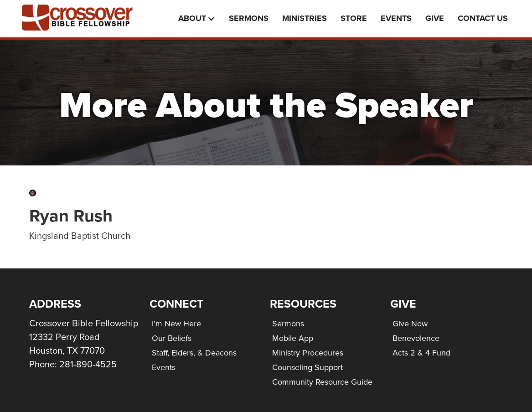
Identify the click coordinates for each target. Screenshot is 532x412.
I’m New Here (176, 324)
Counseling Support (307, 367)
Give (435, 18)
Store (354, 18)
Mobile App (293, 338)
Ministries (305, 18)
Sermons (249, 18)
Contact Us (483, 18)
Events (164, 367)
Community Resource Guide (322, 382)
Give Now (410, 324)
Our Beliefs (172, 338)
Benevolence (416, 338)
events (396, 18)
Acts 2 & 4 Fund (421, 353)
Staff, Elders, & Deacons (194, 353)
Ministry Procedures (308, 353)
